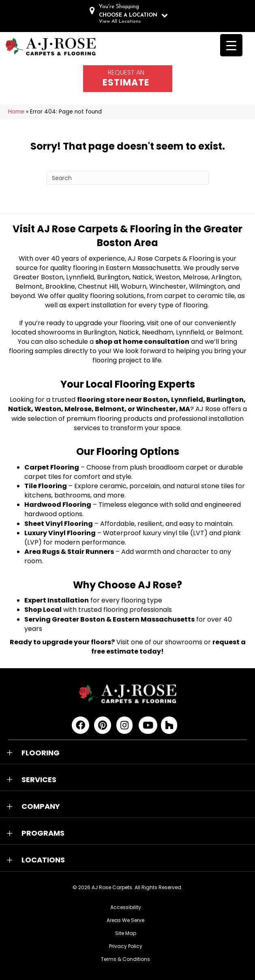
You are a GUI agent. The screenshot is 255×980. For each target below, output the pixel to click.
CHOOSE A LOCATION (128, 15)
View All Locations (120, 21)
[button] (127, 753)
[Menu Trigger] (231, 45)
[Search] (128, 178)
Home (16, 112)
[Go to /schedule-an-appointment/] (128, 79)
